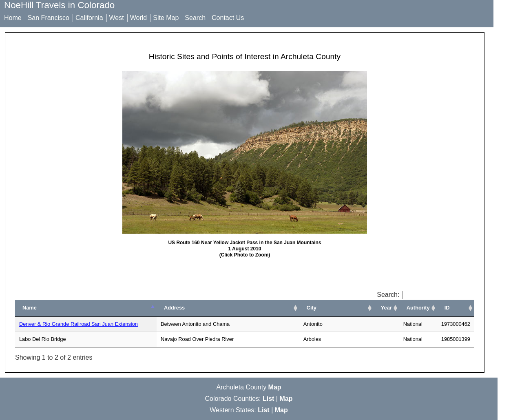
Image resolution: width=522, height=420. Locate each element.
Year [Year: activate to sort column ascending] (386, 308)
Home (13, 18)
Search (195, 18)
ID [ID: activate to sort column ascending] (447, 308)
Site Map (166, 18)
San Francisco (49, 18)
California (89, 18)
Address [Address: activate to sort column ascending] (174, 308)
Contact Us (228, 18)
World (139, 18)
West (117, 18)
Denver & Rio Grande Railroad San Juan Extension (79, 324)
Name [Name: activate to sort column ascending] (30, 308)
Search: (426, 295)
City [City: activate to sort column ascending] (312, 308)
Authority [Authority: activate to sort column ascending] (418, 308)
